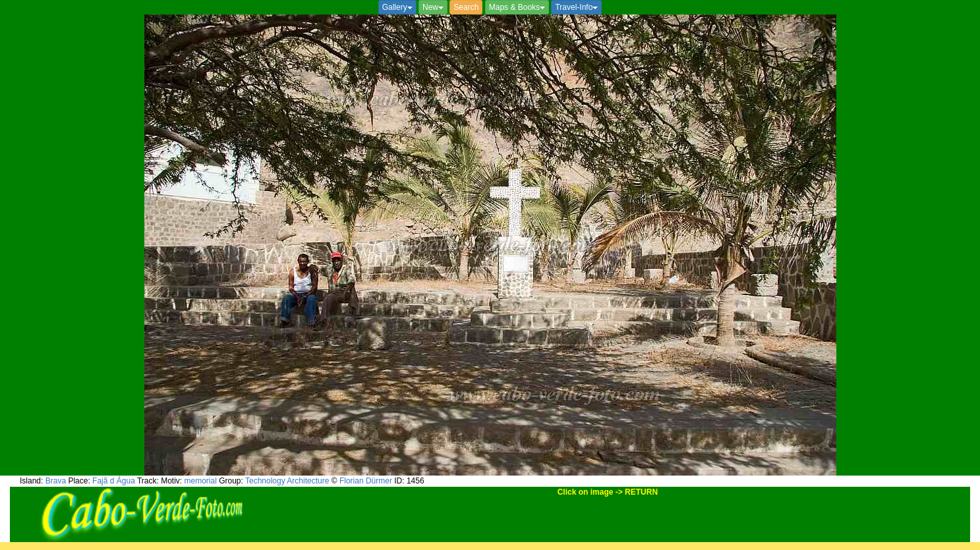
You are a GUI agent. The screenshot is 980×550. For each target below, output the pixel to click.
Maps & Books (517, 7)
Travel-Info (576, 7)
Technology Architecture (287, 481)
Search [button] (466, 7)
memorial (201, 481)
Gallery (397, 7)
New (433, 7)
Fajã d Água (114, 481)
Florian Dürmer (366, 481)
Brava (56, 481)
